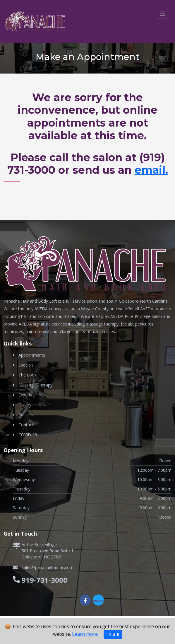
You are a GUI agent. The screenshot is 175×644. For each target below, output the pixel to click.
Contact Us (29, 425)
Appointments (32, 355)
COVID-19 (28, 435)
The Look (28, 375)
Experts (25, 395)
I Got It (113, 634)
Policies (26, 415)
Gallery (25, 405)
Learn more (85, 634)
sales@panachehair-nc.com (48, 567)
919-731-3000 (44, 580)
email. (151, 170)
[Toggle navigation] (162, 14)
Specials (26, 365)
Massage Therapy (35, 385)
